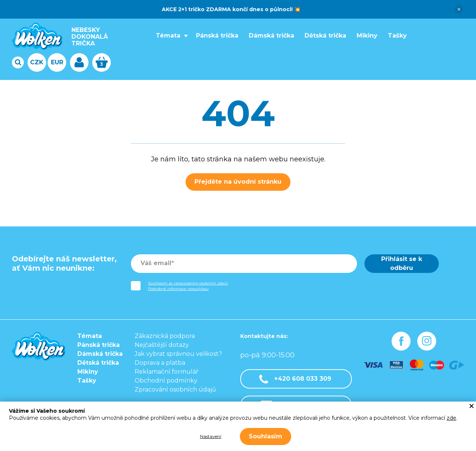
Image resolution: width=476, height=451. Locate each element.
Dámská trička (271, 36)
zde (451, 418)
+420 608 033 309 (295, 379)
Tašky (397, 36)
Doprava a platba (160, 363)
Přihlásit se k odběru (402, 263)
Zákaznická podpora (165, 336)
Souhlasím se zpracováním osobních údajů (188, 283)
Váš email (156, 263)
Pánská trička (217, 36)
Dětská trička (325, 36)
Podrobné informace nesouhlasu (178, 289)
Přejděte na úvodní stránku (238, 182)
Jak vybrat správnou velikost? (178, 354)
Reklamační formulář (166, 372)
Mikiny (367, 36)
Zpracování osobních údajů (175, 389)
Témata (168, 36)
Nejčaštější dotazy (162, 345)
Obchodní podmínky (166, 381)
